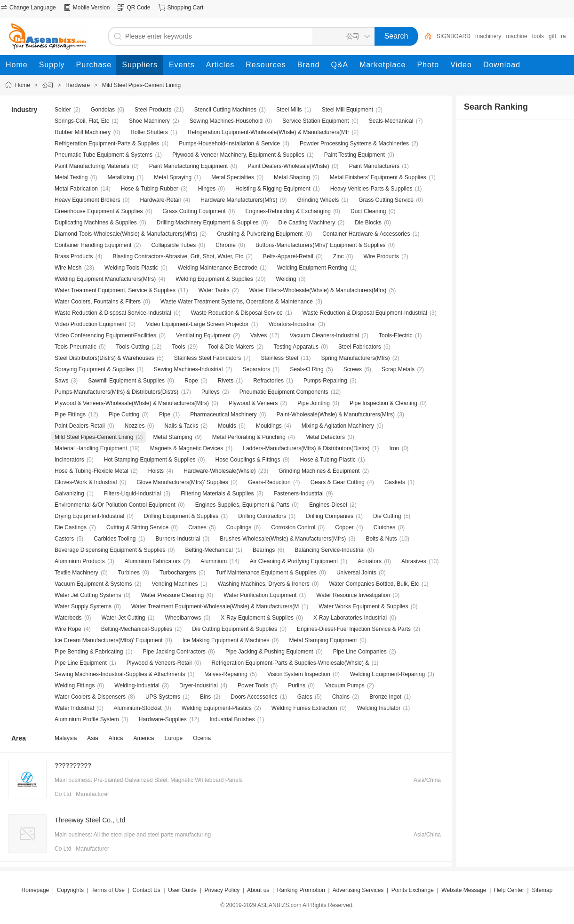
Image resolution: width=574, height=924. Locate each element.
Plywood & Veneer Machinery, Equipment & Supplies (238, 155)
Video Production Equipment (90, 324)
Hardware (78, 85)
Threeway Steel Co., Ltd (90, 820)
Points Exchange (413, 890)
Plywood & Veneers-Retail (159, 663)
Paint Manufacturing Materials (92, 166)
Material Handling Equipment (91, 448)
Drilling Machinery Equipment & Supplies (208, 223)
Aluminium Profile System (87, 719)
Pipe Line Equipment (81, 663)
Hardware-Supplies (163, 719)
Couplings (239, 527)
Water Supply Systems (83, 606)
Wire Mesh (68, 268)
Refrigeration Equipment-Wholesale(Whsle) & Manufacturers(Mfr (268, 132)
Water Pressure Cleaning (173, 595)
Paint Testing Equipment (355, 155)
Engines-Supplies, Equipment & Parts (242, 505)
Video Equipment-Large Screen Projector (197, 324)
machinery (488, 36)
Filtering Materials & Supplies (217, 494)
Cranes (197, 527)
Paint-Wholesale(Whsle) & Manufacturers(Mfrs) (336, 414)
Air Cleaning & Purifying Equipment (294, 561)
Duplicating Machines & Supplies (96, 223)
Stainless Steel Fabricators (208, 358)
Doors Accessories (254, 697)
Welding (286, 279)
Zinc (339, 256)
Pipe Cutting (124, 414)
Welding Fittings (75, 685)
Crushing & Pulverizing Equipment (260, 234)
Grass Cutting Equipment (194, 211)
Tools (178, 347)
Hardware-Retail (160, 200)
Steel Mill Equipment (347, 110)
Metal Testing (71, 177)
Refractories (268, 381)
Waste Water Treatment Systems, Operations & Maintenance (237, 302)
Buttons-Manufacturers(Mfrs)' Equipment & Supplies (320, 245)
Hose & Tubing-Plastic (328, 460)
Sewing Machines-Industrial (188, 369)
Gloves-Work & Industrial (86, 482)
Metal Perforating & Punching (249, 437)
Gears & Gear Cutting (338, 482)
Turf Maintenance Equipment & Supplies (266, 573)
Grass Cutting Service (386, 200)
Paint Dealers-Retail (80, 426)
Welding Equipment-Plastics (217, 708)
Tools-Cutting (133, 347)
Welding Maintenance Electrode (218, 268)
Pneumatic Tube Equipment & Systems (104, 155)
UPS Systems (163, 697)
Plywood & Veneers (253, 403)
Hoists (156, 471)
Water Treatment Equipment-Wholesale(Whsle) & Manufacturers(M (215, 606)
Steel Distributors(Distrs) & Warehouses (104, 358)
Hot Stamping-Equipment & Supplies (150, 460)
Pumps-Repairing (325, 381)
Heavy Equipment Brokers (87, 200)
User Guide (182, 890)
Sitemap (542, 890)
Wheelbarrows (183, 618)
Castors (64, 539)
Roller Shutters (149, 132)
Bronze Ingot (385, 697)
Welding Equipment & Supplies (214, 279)
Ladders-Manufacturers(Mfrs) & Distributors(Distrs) (306, 448)
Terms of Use (108, 890)
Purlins (297, 685)
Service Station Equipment (315, 121)
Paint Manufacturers (374, 166)
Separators (257, 369)
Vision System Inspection (299, 674)
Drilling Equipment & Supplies (181, 516)
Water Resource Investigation (353, 595)
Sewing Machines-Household (226, 121)
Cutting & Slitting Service (137, 527)
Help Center (509, 890)
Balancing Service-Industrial (330, 550)
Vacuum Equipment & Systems (93, 584)
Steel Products (153, 110)
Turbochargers (178, 573)
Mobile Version (92, 8)
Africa (116, 738)
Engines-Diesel (328, 505)
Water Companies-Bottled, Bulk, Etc (374, 584)
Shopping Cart (186, 8)
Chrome (226, 245)
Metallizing (121, 177)
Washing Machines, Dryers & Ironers (264, 584)
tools (538, 36)
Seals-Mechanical (391, 121)
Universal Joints (356, 573)
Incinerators (69, 460)
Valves (259, 335)
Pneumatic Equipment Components (284, 392)
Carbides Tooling (115, 539)
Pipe (165, 414)
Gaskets (395, 482)
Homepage (36, 890)
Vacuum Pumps (345, 685)
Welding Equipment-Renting (312, 268)
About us (258, 890)
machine (516, 36)
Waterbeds (68, 618)
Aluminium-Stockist (138, 708)
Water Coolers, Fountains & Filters (98, 302)
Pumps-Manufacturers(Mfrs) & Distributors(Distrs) (116, 392)
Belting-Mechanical (209, 550)
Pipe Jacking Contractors (174, 652)
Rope (191, 381)
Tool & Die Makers (231, 347)
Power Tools (253, 685)
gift (552, 36)
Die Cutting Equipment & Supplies (235, 629)
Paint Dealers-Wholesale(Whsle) (288, 166)
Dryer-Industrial (199, 685)
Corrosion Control (293, 527)
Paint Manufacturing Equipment (188, 166)
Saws (61, 381)
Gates (305, 697)
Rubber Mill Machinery (83, 132)
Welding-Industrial (137, 685)
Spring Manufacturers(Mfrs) (355, 358)
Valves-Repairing (227, 674)
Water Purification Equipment (260, 595)
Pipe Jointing (314, 403)
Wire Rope (68, 629)
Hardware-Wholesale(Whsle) (219, 471)
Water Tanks (214, 290)
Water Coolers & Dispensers (90, 697)
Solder (63, 110)
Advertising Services (358, 890)
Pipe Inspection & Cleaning (383, 403)
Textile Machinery (76, 573)
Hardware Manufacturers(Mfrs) (239, 200)
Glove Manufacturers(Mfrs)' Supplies (183, 482)
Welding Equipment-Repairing (387, 674)
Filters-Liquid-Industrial (132, 494)
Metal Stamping (172, 437)
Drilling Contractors (262, 516)
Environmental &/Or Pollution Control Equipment (115, 505)
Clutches (385, 527)
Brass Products (74, 256)
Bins (205, 697)
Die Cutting (387, 516)
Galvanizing (69, 494)
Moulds (227, 426)
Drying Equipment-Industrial (89, 516)
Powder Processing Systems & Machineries (354, 143)
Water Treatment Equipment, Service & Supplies (115, 290)
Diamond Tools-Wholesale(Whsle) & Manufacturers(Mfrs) (126, 234)
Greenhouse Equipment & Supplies (99, 211)
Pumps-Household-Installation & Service (229, 143)
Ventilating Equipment (203, 335)
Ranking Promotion (301, 890)
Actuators (370, 561)
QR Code (138, 8)
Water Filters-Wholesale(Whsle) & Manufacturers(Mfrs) (318, 290)
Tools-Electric (395, 335)
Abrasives (414, 561)
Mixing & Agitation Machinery (338, 426)
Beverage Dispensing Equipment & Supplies (110, 550)
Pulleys (211, 392)
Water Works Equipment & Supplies (363, 606)
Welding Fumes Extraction (304, 708)
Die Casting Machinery (307, 223)
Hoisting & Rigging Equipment (273, 189)
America (143, 738)
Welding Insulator (379, 708)
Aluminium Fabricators (153, 561)
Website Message (464, 890)
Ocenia (202, 738)
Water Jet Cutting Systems (88, 595)
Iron (395, 448)
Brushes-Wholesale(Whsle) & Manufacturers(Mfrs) (283, 539)
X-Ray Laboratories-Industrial (350, 618)
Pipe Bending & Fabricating (89, 652)
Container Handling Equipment (93, 245)
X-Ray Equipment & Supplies (257, 618)
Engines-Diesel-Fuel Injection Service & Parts (354, 629)
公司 (48, 85)
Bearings (264, 550)
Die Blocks (368, 223)
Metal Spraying (173, 177)
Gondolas (103, 110)
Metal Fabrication (76, 189)
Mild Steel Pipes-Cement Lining (141, 85)
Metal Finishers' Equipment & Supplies (378, 177)
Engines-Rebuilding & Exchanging (288, 211)
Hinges (207, 189)
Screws (353, 369)
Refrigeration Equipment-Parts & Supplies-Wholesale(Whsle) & (291, 663)
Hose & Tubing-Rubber (150, 189)
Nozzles (135, 426)
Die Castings (71, 527)
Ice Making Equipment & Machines (226, 640)
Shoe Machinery (149, 121)
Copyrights (70, 890)
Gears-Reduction (269, 482)
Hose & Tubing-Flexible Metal (92, 471)
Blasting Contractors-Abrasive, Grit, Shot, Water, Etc (178, 256)
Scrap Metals (398, 369)
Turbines (129, 573)
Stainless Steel (279, 358)
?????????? (73, 765)
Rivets (226, 381)
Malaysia (66, 738)
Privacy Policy (222, 890)
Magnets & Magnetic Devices (187, 448)
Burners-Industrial (178, 539)
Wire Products (381, 256)
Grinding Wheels (318, 200)
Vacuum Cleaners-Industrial (324, 335)
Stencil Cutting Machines (225, 110)
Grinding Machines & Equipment (319, 471)
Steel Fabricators (360, 347)
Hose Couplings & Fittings (248, 460)
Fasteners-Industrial (299, 494)
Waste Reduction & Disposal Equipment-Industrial (365, 313)
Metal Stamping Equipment (323, 640)
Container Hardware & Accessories (366, 234)
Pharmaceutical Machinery (223, 414)
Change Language (33, 8)
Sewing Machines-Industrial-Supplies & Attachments (120, 674)
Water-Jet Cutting (124, 618)
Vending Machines (175, 584)
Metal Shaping (292, 177)
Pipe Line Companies (360, 652)
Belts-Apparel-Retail (288, 256)
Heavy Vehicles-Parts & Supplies (371, 189)
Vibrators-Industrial (292, 324)
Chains (341, 697)
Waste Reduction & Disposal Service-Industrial (113, 313)
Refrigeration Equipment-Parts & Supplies (107, 143)
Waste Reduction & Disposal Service (237, 313)
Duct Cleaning (368, 211)
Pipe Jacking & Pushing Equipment (269, 652)
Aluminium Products (80, 561)
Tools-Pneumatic (76, 347)
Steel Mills (289, 110)
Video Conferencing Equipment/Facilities (105, 335)
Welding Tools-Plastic (131, 268)
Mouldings (269, 426)
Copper (344, 527)
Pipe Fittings (70, 414)
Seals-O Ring (307, 369)
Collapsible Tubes (173, 245)
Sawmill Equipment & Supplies (126, 381)
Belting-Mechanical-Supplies (137, 629)
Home (23, 85)
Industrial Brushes (232, 719)
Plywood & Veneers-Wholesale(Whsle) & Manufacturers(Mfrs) (132, 403)
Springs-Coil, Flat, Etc (82, 121)
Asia (92, 738)
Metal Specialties (233, 177)
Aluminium (214, 561)
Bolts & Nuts (381, 539)
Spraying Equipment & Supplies (94, 369)
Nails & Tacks (181, 426)
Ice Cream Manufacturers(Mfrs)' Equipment (109, 640)
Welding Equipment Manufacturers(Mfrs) (105, 279)
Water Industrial (74, 708)
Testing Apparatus (296, 347)
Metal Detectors (325, 437)
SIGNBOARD (454, 36)
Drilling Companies (330, 516)
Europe (173, 738)
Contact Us (146, 890)
